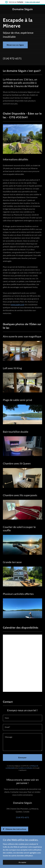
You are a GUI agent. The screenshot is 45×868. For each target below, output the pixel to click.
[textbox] (22, 718)
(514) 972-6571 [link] (12, 58)
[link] (23, 9)
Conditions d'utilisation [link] (26, 768)
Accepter (22, 862)
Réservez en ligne (15, 45)
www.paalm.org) (18, 304)
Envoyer (22, 757)
